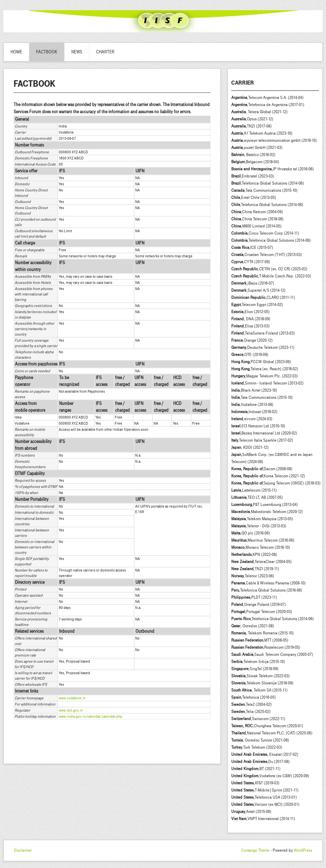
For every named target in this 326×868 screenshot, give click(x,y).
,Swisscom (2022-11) (258, 719)
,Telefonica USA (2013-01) (264, 797)
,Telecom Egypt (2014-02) (257, 305)
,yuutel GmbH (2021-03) (257, 148)
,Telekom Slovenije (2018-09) (262, 683)
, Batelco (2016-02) (253, 155)
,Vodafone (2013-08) (252, 405)
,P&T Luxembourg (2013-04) (265, 505)
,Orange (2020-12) (252, 340)
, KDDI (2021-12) (250, 447)
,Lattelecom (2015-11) (254, 490)
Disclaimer (23, 850)
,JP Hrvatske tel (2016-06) (273, 169)
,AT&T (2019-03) (255, 783)
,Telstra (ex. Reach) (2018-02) (265, 369)
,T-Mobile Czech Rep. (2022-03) (271, 276)
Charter (105, 52)
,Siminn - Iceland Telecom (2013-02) (267, 383)
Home (16, 52)
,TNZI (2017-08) (251, 126)
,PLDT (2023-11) (254, 597)
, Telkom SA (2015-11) (259, 690)
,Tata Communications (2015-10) (264, 190)
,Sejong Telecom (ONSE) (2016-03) (276, 483)
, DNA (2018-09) (251, 319)
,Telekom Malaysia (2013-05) (262, 519)
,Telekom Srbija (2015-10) (258, 662)
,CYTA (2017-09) (251, 262)
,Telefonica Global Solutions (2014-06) (268, 183)
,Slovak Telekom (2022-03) (260, 676)
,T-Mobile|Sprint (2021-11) (265, 790)
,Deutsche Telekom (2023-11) (263, 347)
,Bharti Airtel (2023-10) (254, 390)
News (77, 52)
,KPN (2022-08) (254, 555)
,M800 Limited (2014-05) (256, 226)
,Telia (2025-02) (251, 712)
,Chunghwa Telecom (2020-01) (267, 726)
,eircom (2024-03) (252, 419)
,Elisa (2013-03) (250, 326)
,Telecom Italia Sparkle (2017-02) (262, 440)
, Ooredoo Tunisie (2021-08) (260, 740)
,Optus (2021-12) (252, 119)
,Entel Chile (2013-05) (254, 198)
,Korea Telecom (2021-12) (268, 476)
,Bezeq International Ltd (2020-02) (264, 433)
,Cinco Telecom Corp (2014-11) (265, 233)
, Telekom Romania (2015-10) (262, 633)
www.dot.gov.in (71, 710)
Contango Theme (255, 850)
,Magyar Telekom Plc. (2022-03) (265, 376)
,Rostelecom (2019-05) (266, 647)
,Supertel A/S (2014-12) (258, 290)
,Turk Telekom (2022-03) (257, 747)
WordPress (303, 850)
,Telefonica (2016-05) (253, 697)
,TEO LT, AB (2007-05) (257, 497)
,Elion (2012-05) (250, 312)
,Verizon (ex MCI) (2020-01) (265, 804)
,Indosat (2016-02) (254, 412)
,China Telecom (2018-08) (257, 219)
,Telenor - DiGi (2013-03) (259, 526)
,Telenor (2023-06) (253, 576)
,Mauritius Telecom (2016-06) (263, 540)
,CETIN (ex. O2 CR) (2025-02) (269, 269)
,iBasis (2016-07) (253, 283)
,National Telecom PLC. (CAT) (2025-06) (272, 733)
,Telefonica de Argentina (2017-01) (268, 105)
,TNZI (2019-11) (255, 569)
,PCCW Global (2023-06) (261, 362)
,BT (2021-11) (256, 769)
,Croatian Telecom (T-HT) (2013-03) (267, 255)
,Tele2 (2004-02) (251, 704)
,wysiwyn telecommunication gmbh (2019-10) (274, 140)
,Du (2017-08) (260, 762)
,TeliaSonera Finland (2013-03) (263, 333)
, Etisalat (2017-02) (265, 754)
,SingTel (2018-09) (255, 669)
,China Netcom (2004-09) (257, 212)
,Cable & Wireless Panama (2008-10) (268, 583)
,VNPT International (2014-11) (263, 819)
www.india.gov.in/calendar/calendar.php (90, 716)
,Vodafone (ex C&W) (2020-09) (270, 776)
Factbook (47, 52)
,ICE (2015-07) (252, 248)
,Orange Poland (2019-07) (259, 605)
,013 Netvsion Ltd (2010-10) (258, 426)
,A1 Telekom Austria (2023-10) (262, 133)
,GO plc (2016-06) (251, 533)
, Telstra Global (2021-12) (259, 112)
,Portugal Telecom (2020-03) (262, 612)
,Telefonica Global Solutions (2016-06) (267, 590)
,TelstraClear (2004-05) (261, 562)
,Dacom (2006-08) (262, 469)
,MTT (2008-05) (260, 640)
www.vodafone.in (72, 698)
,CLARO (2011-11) (263, 297)
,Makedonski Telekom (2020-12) (267, 512)
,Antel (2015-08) (251, 812)
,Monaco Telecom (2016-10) (261, 547)
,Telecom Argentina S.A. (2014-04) (267, 98)
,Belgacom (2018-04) (255, 162)
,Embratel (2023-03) (253, 176)
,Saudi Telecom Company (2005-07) (272, 654)
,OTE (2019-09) (250, 355)
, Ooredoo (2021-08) (253, 626)
